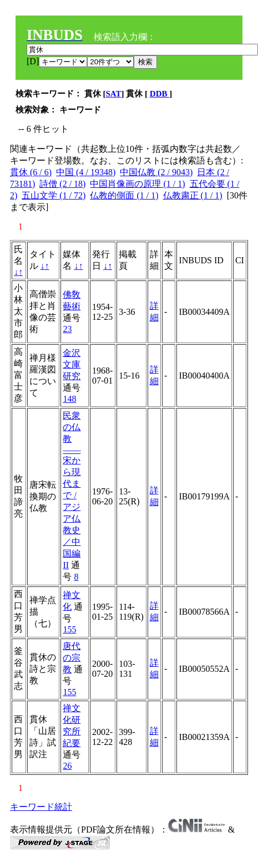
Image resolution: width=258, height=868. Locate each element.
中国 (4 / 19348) (86, 172)
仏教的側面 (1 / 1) (124, 195)
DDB (160, 94)
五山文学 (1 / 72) (54, 195)
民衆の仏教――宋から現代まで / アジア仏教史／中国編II (72, 490)
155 (69, 629)
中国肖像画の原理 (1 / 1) (137, 184)
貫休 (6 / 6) (31, 172)
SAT (114, 94)
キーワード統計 (41, 807)
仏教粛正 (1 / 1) (193, 195)
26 (67, 766)
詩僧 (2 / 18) (62, 184)
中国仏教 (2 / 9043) (156, 172)
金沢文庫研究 (72, 364)
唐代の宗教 (72, 658)
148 (69, 399)
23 (67, 329)
